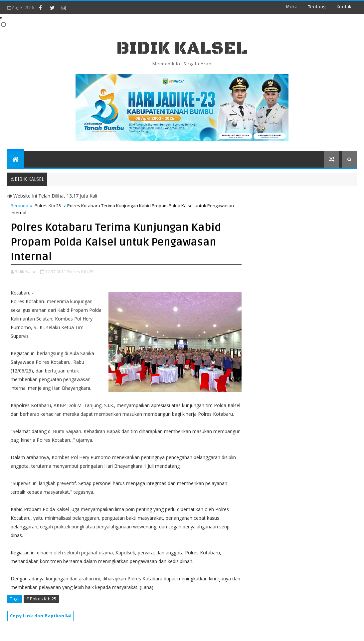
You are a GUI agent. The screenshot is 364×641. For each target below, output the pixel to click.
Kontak (344, 7)
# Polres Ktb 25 (41, 599)
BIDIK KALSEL (182, 48)
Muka (292, 7)
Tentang (317, 7)
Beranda (19, 206)
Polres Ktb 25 (48, 206)
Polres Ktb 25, (81, 272)
